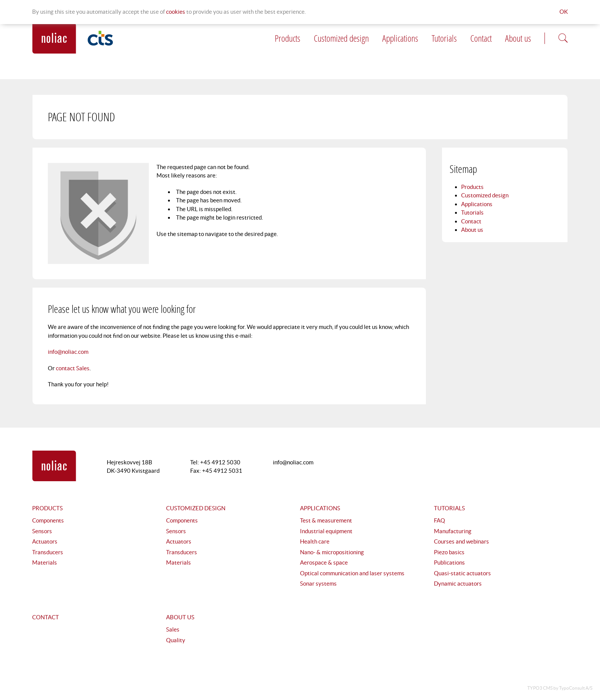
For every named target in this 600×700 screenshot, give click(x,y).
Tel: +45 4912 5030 (215, 462)
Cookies (176, 12)
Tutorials (444, 38)
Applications (400, 38)
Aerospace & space (324, 562)
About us (518, 38)
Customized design (341, 38)
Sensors (42, 531)
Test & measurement (326, 520)
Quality (176, 640)
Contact (481, 38)
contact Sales (73, 368)
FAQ (439, 520)
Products (288, 38)
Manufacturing (453, 531)
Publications (449, 562)
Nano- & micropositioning (332, 552)
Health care (315, 541)
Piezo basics (449, 552)
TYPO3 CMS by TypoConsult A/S (560, 688)
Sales (173, 629)
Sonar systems (318, 584)
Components (48, 520)
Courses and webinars (461, 541)
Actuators (45, 541)
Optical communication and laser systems (352, 573)
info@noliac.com (68, 352)
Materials (45, 562)
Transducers (48, 552)
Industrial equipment (326, 531)
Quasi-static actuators (462, 573)
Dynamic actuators (458, 584)
